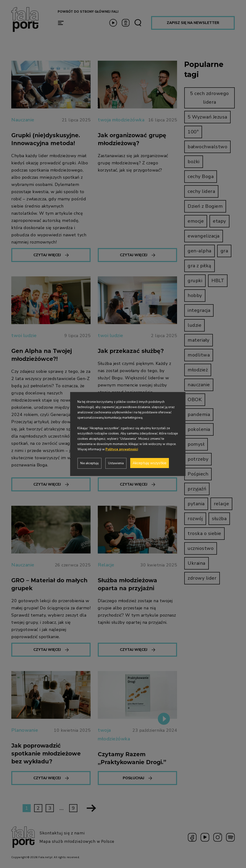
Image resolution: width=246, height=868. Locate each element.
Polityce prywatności (122, 449)
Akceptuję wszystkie (150, 463)
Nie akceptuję (89, 463)
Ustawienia (116, 463)
